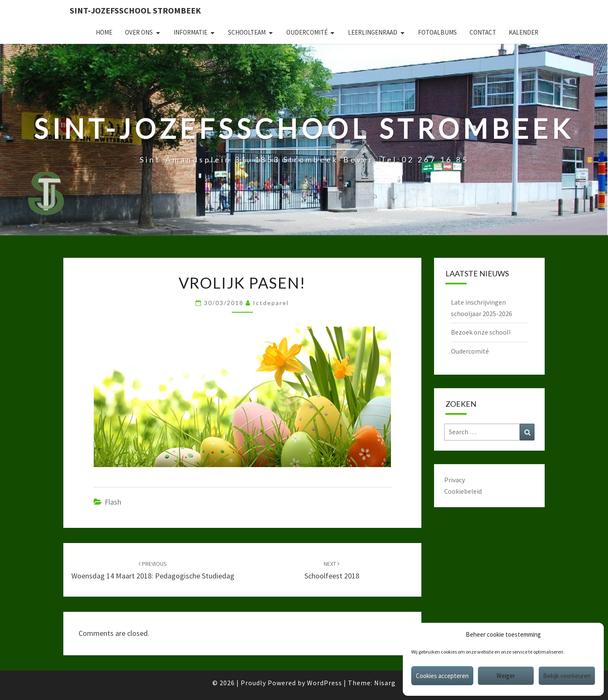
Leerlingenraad (373, 32)
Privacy (455, 480)
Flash (113, 502)
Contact (483, 32)
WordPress (324, 683)
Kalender (524, 32)
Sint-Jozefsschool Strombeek (135, 10)
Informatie (190, 32)
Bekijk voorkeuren (567, 676)
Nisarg (385, 683)
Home (104, 32)
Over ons (139, 32)
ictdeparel (271, 303)
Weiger (506, 676)
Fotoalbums (437, 32)
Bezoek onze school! (481, 332)
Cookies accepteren (442, 676)
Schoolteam (247, 32)
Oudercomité (307, 32)
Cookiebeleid (463, 491)
